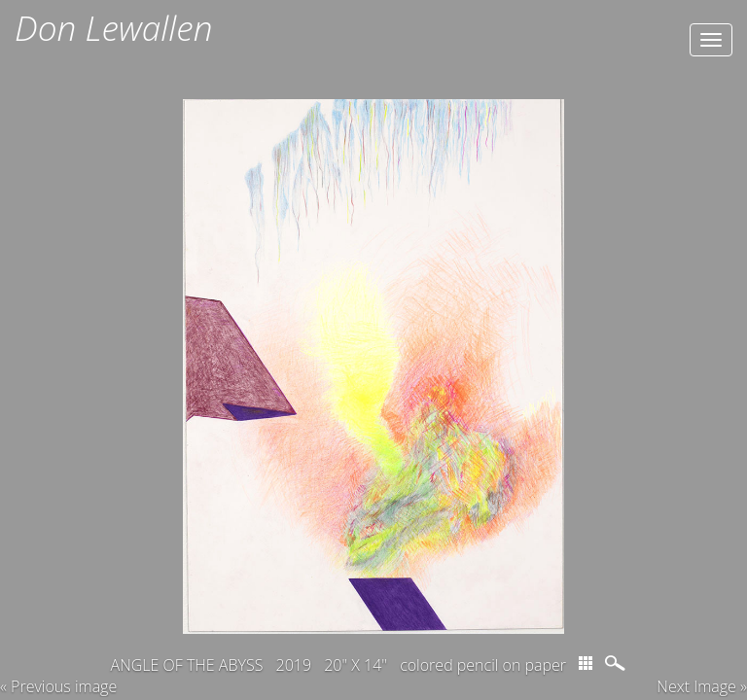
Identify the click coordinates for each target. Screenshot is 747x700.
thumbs (586, 663)
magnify (617, 663)
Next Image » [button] (702, 686)
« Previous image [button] (58, 686)
